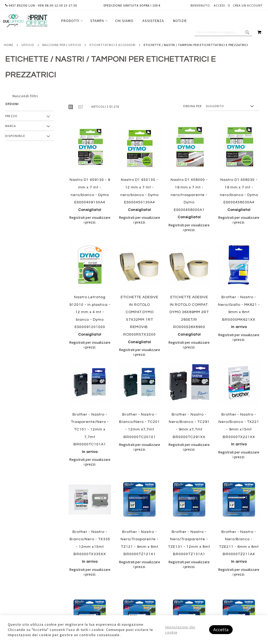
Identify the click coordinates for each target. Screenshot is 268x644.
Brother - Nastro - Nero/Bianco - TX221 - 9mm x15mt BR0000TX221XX (239, 429)
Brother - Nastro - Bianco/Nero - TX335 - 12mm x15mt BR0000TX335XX (90, 547)
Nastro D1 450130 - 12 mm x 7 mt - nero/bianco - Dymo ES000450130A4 (139, 195)
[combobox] (223, 32)
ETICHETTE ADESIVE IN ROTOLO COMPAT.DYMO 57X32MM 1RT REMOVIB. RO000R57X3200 (139, 320)
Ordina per (192, 106)
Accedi (220, 5)
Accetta (221, 629)
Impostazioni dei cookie (180, 630)
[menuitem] (71, 21)
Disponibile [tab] (15, 136)
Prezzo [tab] (11, 116)
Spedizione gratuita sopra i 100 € (132, 5)
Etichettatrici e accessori (113, 45)
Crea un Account (248, 5)
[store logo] (25, 21)
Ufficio (28, 45)
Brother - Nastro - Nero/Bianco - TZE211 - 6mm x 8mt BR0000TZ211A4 (239, 547)
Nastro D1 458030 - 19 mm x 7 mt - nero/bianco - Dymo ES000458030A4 (239, 195)
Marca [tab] (11, 126)
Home (9, 45)
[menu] (124, 21)
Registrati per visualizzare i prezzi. (90, 220)
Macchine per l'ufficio (62, 45)
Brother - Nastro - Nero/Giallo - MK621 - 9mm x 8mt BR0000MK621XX (239, 312)
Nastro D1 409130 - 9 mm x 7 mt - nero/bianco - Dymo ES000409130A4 (90, 195)
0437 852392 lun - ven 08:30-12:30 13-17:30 (41, 5)
